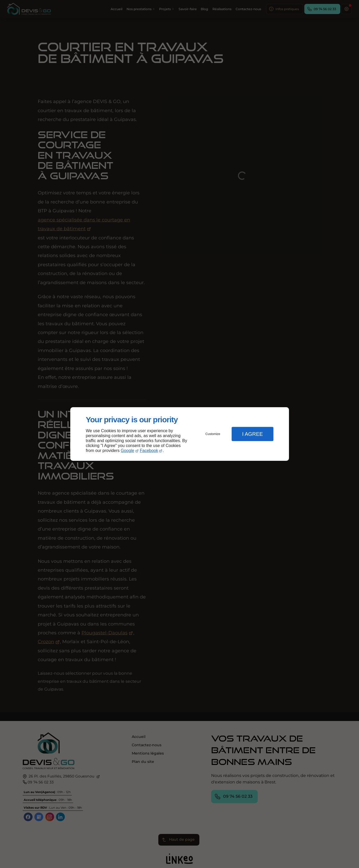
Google (128, 451)
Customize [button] (213, 434)
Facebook (149, 451)
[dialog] (180, 434)
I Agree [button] (253, 434)
